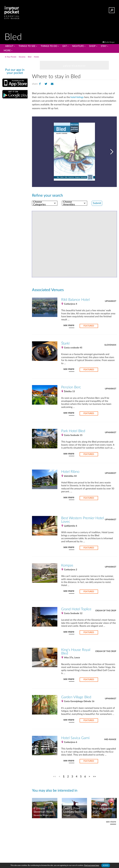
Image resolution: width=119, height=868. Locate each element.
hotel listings (77, 97)
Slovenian (110, 345)
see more (69, 325)
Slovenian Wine (41, 815)
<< (54, 777)
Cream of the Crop (106, 611)
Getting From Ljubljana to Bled (74, 810)
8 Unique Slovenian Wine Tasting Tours (43, 810)
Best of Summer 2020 (103, 810)
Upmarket (111, 301)
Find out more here (91, 865)
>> (94, 777)
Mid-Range (110, 739)
